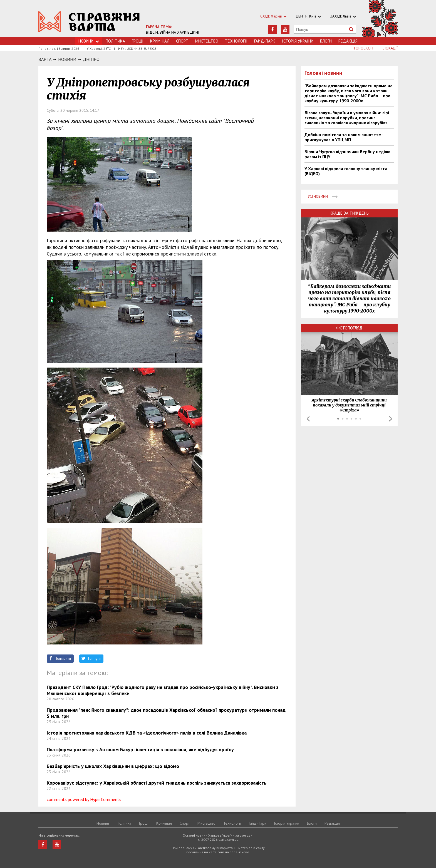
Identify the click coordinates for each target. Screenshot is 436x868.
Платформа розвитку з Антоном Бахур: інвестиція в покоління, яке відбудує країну (140, 749)
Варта (45, 59)
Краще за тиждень (349, 213)
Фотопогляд (349, 328)
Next (391, 419)
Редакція (348, 41)
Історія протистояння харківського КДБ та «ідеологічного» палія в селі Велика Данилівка (147, 733)
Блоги (326, 41)
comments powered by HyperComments (84, 799)
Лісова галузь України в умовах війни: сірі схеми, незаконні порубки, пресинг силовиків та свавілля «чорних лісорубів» (347, 118)
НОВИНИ (67, 59)
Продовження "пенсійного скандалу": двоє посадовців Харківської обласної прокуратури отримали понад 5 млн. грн (166, 713)
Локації (391, 48)
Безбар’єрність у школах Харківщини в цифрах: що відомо (113, 766)
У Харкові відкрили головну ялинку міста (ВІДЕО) (346, 171)
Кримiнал (160, 41)
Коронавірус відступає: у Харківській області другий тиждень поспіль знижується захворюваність (157, 783)
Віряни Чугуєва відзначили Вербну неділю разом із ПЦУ (347, 154)
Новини (103, 823)
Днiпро (91, 59)
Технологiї (236, 41)
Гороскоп (364, 48)
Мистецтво (207, 41)
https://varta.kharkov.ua (89, 22)
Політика (115, 41)
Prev (308, 419)
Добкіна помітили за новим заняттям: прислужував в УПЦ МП (344, 137)
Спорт (182, 41)
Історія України (298, 41)
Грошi (138, 41)
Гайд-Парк (265, 41)
